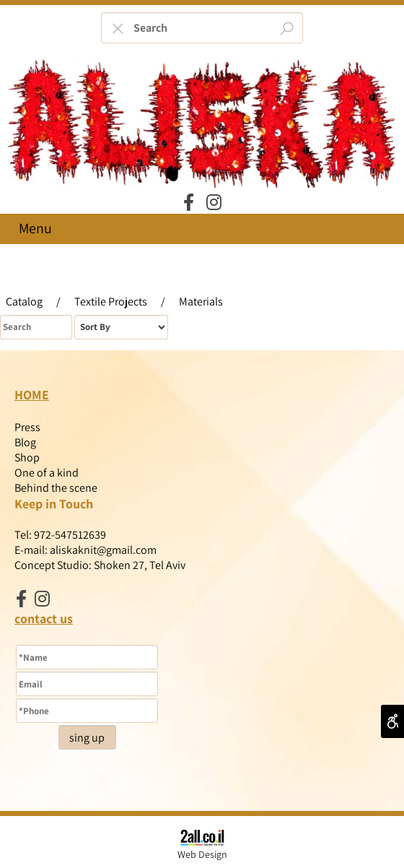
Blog (25, 442)
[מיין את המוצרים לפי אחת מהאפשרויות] (121, 327)
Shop (27, 457)
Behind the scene (56, 488)
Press (27, 427)
